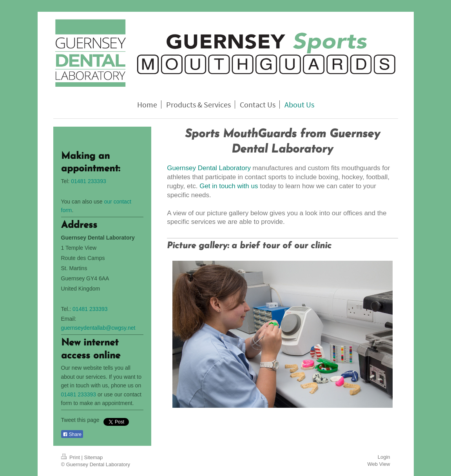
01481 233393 (89, 181)
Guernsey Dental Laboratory (209, 168)
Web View (379, 464)
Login (384, 457)
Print (71, 457)
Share (72, 434)
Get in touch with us (229, 186)
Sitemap (93, 457)
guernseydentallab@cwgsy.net (98, 328)
